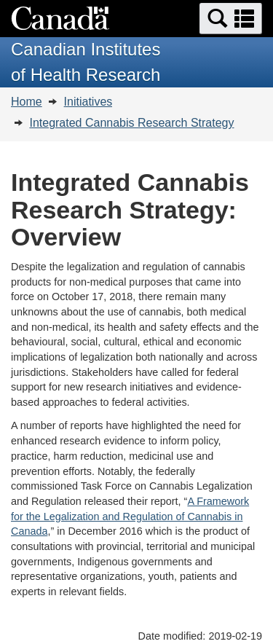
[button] (231, 19)
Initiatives (88, 102)
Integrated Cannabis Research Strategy (131, 123)
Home (27, 102)
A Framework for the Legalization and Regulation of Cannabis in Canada (130, 516)
